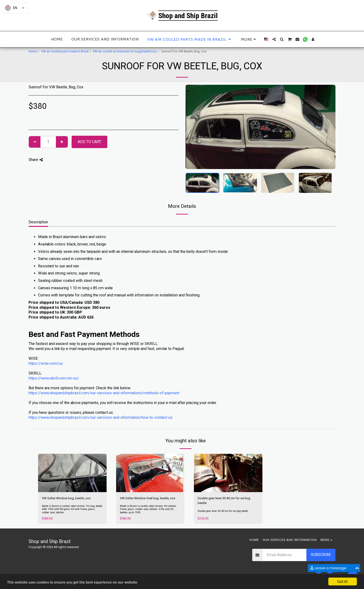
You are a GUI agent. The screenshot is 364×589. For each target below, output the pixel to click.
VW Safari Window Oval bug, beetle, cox (148, 498)
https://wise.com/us (46, 363)
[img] (72, 473)
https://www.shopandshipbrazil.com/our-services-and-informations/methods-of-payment (104, 393)
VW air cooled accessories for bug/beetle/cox (125, 51)
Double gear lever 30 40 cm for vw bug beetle (224, 501)
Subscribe (321, 555)
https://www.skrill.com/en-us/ (54, 378)
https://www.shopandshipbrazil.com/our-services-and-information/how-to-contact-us (101, 417)
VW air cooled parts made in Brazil (65, 51)
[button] (274, 39)
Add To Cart (89, 142)
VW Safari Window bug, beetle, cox (66, 498)
